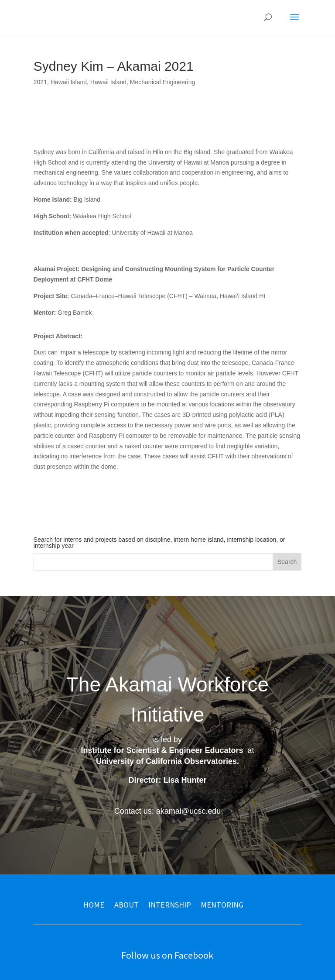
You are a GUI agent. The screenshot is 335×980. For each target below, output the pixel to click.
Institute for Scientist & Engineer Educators (162, 750)
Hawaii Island (69, 82)
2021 (40, 82)
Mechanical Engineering (162, 82)
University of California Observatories (166, 761)
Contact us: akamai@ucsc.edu (167, 811)
